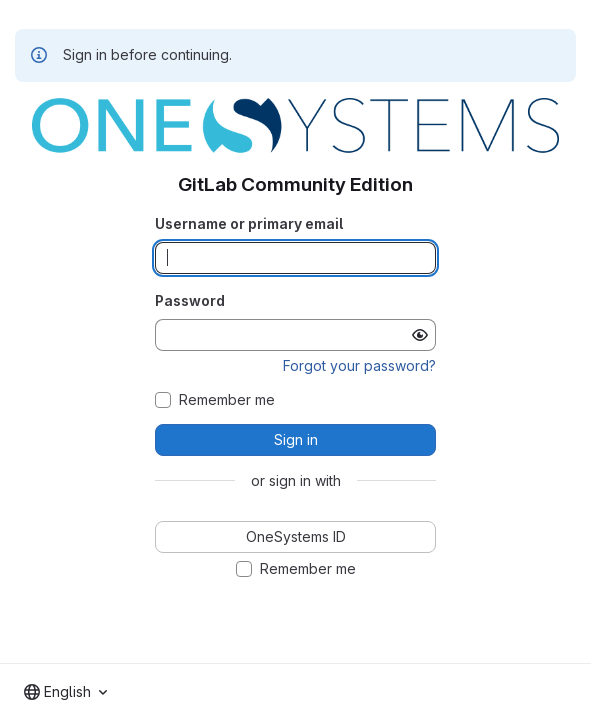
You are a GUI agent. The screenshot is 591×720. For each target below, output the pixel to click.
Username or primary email (249, 223)
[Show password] (420, 335)
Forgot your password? (359, 365)
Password (190, 300)
